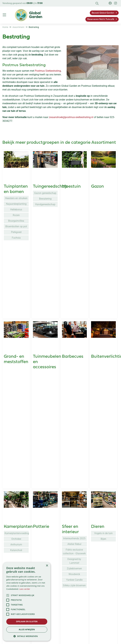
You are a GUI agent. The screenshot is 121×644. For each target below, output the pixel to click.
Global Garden (93, 640)
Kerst (38, 530)
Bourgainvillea (16, 221)
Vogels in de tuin (103, 341)
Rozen (16, 215)
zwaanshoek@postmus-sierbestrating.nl (71, 117)
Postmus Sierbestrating (48, 71)
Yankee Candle (74, 388)
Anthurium (16, 353)
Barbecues (73, 281)
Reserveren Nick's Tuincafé (101, 19)
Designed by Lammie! (74, 369)
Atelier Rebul (74, 352)
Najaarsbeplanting (16, 204)
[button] (27, 636)
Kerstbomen (45, 536)
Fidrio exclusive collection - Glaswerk (74, 360)
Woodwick (74, 382)
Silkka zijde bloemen (74, 394)
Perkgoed (16, 232)
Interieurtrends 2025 (74, 347)
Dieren (98, 335)
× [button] (47, 566)
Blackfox (16, 443)
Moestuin (71, 187)
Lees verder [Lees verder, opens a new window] (25, 589)
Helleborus (16, 210)
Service (50, 640)
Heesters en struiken (16, 198)
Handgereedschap (45, 204)
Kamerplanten (18, 335)
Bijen (103, 347)
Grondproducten (20, 486)
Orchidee (16, 347)
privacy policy (79, 596)
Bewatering (45, 199)
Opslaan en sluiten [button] (27, 622)
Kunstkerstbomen (45, 542)
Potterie (41, 335)
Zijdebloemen (74, 377)
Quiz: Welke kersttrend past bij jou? (45, 557)
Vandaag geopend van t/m (22, 3)
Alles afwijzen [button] (27, 629)
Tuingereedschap (50, 187)
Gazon (97, 187)
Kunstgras (72, 486)
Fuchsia (16, 238)
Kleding (11, 436)
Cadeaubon (16, 530)
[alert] (27, 602)
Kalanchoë (16, 358)
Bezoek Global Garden (103, 13)
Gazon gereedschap (45, 193)
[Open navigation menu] (5, 15)
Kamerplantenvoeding (17, 341)
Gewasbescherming (53, 486)
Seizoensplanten (49, 436)
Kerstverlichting (45, 547)
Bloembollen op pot (16, 226)
